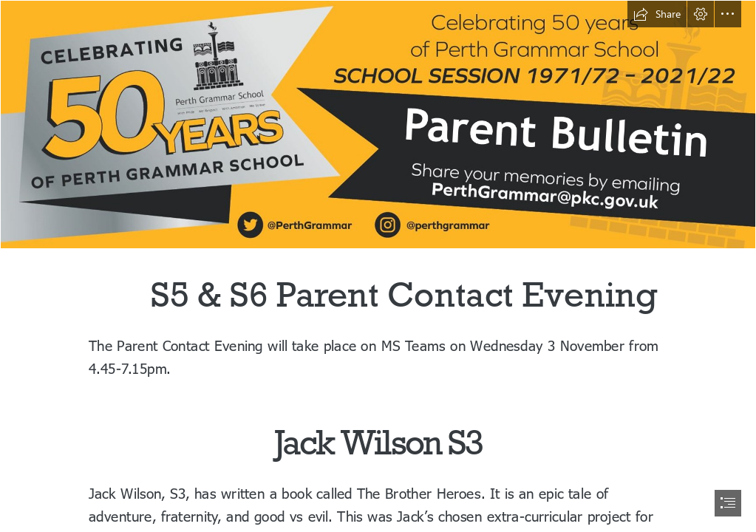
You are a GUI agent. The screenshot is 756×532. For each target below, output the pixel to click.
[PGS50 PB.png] (378, 125)
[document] (378, 266)
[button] (657, 14)
